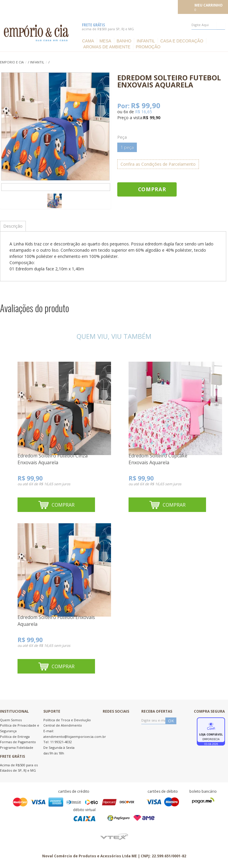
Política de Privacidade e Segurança (20, 728)
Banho (124, 41)
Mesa (105, 41)
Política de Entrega (15, 737)
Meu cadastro (163, 7)
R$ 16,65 (144, 112)
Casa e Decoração (182, 41)
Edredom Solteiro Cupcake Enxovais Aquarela (158, 459)
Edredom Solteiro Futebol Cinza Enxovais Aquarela (53, 459)
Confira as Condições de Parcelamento (158, 164)
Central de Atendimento (63, 725)
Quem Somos (11, 720)
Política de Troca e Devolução (67, 720)
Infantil (146, 41)
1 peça (127, 147)
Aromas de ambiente (107, 47)
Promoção (148, 47)
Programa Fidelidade (17, 747)
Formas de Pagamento (18, 742)
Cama (88, 41)
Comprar (152, 189)
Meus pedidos (133, 7)
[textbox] (208, 25)
